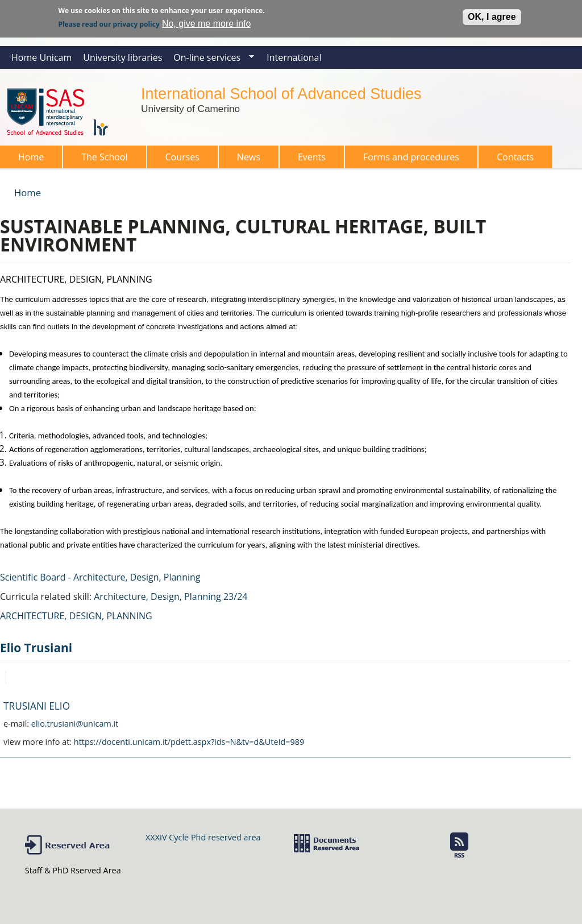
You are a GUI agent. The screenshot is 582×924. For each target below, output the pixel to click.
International (294, 57)
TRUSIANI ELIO (37, 706)
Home (31, 157)
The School (101, 159)
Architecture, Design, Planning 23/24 (171, 596)
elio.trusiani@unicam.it (75, 724)
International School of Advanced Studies (281, 94)
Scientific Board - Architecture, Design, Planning (100, 577)
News (249, 157)
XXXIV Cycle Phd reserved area (203, 837)
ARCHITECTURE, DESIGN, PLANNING (76, 616)
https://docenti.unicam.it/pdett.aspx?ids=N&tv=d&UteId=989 (189, 742)
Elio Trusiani (36, 648)
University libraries (122, 57)
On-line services (211, 60)
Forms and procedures (408, 159)
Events (312, 157)
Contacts (515, 157)
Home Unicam (41, 57)
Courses (179, 159)
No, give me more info (207, 21)
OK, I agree (492, 14)
